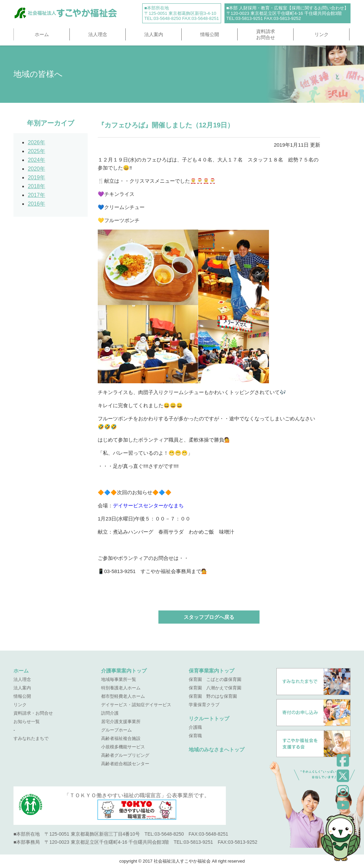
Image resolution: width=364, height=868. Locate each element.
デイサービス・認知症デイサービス (136, 705)
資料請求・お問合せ (33, 713)
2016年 (36, 204)
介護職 (195, 727)
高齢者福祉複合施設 (121, 738)
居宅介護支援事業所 (121, 722)
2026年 (36, 142)
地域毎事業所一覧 (119, 679)
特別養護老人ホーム (121, 688)
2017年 (36, 195)
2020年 (36, 169)
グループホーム (116, 730)
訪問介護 (110, 713)
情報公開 (210, 34)
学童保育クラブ (204, 705)
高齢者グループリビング (125, 755)
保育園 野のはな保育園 (213, 696)
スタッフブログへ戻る (209, 617)
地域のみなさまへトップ (217, 750)
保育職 (195, 736)
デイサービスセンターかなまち (148, 505)
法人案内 (154, 34)
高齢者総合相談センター (125, 764)
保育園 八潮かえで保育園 (215, 688)
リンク (322, 34)
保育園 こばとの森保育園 (215, 679)
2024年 (36, 160)
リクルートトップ (209, 719)
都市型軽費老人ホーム (123, 696)
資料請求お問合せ (266, 34)
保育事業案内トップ (211, 671)
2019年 (36, 177)
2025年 (36, 151)
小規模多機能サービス (123, 747)
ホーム (42, 34)
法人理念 (98, 34)
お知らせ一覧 (27, 722)
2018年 (36, 186)
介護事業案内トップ (124, 671)
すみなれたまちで (31, 738)
